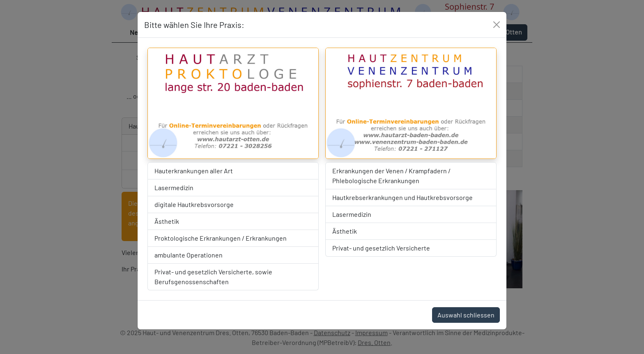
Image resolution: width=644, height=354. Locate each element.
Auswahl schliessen (466, 315)
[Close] (497, 25)
